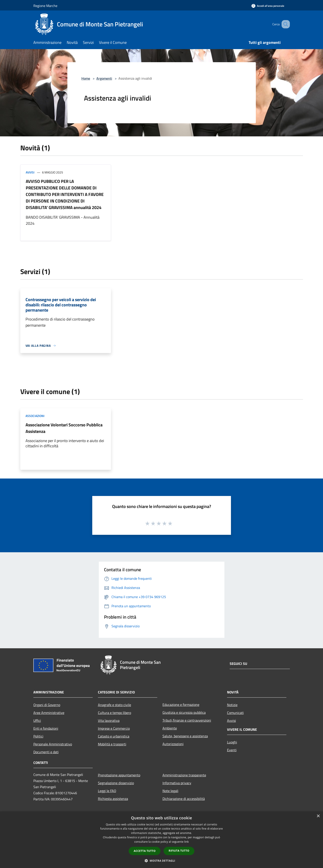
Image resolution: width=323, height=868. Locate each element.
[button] (162, 861)
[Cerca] (285, 24)
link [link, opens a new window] (187, 842)
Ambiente (170, 728)
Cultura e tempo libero (115, 713)
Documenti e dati (46, 752)
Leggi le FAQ (107, 791)
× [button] (318, 816)
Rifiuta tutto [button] (179, 851)
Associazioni (35, 416)
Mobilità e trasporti (112, 744)
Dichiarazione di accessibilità (184, 799)
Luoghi (232, 742)
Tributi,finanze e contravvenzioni (187, 720)
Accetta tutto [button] (145, 851)
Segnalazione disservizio (116, 783)
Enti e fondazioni (46, 728)
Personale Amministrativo (53, 744)
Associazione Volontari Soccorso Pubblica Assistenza (64, 428)
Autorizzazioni (173, 744)
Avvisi (30, 172)
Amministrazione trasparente (184, 775)
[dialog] (161, 840)
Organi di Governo (47, 705)
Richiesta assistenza (113, 799)
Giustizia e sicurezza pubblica (184, 712)
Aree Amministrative (49, 713)
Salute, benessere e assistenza (185, 736)
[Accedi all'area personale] (268, 6)
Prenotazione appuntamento (119, 775)
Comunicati (235, 713)
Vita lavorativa (109, 720)
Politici (38, 736)
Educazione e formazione (181, 705)
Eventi (232, 750)
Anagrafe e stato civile (115, 705)
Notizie (232, 705)
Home (86, 78)
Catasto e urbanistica (114, 736)
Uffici (37, 720)
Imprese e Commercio (114, 728)
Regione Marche (45, 6)
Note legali (170, 791)
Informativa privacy (177, 783)
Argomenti (104, 78)
